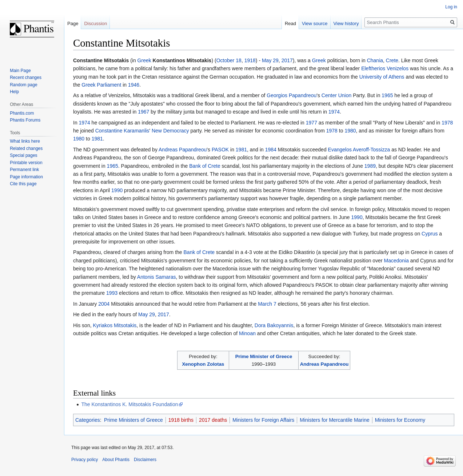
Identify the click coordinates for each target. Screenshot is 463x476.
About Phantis (116, 460)
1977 (312, 123)
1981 (97, 139)
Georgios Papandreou (292, 95)
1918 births (181, 420)
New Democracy (170, 131)
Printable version (26, 163)
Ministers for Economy (400, 420)
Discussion (95, 23)
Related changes (26, 148)
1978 (447, 123)
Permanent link (24, 170)
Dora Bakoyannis (274, 325)
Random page (23, 85)
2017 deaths (213, 420)
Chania (375, 60)
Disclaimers (145, 460)
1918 (250, 60)
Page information (26, 177)
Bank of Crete (205, 166)
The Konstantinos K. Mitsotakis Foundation (129, 404)
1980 (350, 131)
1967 (143, 112)
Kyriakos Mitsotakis (115, 325)
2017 (287, 60)
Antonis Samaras (157, 277)
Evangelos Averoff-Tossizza (359, 150)
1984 (271, 150)
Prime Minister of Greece (264, 356)
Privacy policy (85, 460)
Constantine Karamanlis (122, 131)
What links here (25, 141)
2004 (104, 304)
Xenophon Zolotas (203, 364)
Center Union (337, 95)
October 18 (229, 60)
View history (346, 23)
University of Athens (382, 77)
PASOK (220, 150)
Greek (144, 60)
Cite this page (23, 184)
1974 (334, 112)
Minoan (247, 333)
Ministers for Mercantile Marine (334, 420)
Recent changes (26, 78)
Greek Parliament (101, 85)
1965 (387, 95)
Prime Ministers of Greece (133, 420)
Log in (451, 7)
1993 (112, 293)
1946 (134, 85)
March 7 (267, 304)
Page (73, 23)
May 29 (270, 60)
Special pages (23, 155)
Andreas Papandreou (183, 150)
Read (290, 23)
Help (14, 92)
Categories (88, 420)
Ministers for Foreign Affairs (263, 420)
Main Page (20, 71)
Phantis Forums (25, 120)
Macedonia (396, 261)
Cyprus (430, 234)
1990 (117, 190)
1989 (370, 166)
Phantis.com (22, 113)
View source (315, 23)
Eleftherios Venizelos (385, 68)
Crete (392, 60)
